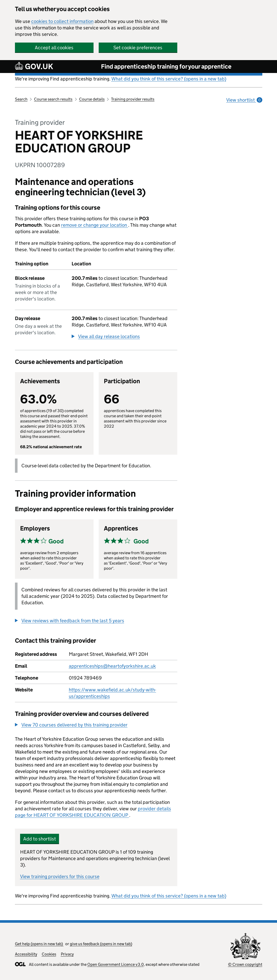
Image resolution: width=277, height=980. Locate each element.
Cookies (49, 954)
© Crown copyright (245, 964)
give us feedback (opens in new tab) (101, 944)
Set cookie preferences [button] (138, 48)
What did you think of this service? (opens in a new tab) (169, 79)
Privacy (67, 954)
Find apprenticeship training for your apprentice (166, 66)
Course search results (53, 99)
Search (21, 99)
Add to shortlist (40, 839)
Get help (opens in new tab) (39, 944)
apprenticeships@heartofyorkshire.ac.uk (112, 666)
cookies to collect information (62, 21)
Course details (92, 99)
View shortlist (244, 100)
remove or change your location (95, 225)
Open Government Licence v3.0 (116, 964)
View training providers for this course (60, 876)
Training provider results (133, 99)
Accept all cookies (54, 48)
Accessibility (26, 954)
